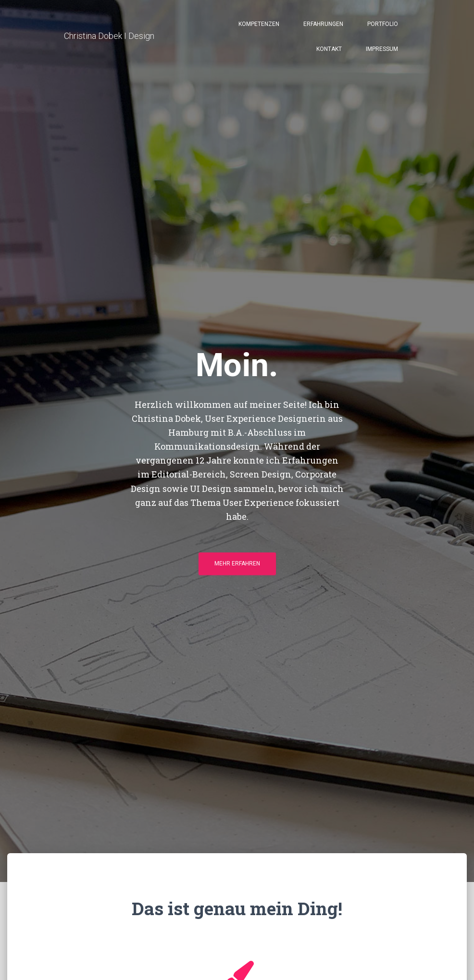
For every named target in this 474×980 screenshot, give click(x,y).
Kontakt (329, 50)
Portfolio (383, 25)
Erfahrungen (323, 25)
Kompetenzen (259, 25)
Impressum (382, 50)
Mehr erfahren (237, 567)
